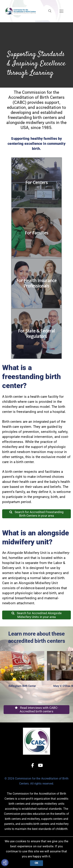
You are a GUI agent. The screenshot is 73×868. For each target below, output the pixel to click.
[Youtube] (40, 765)
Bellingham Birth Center (22, 686)
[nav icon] (61, 11)
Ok (36, 863)
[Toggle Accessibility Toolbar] (5, 863)
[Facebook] (33, 765)
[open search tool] (50, 11)
